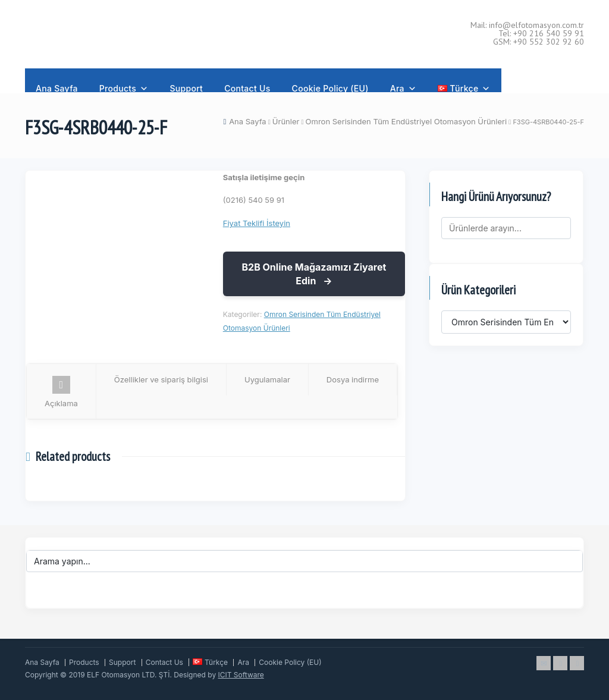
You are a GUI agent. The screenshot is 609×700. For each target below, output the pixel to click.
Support (186, 88)
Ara (403, 84)
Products (124, 84)
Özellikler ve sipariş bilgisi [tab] (161, 379)
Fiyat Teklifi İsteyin (257, 223)
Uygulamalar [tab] (267, 379)
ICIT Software (241, 675)
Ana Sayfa (57, 88)
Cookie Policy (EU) (330, 88)
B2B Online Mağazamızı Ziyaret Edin (314, 274)
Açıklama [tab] (61, 392)
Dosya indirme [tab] (353, 379)
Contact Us (247, 88)
